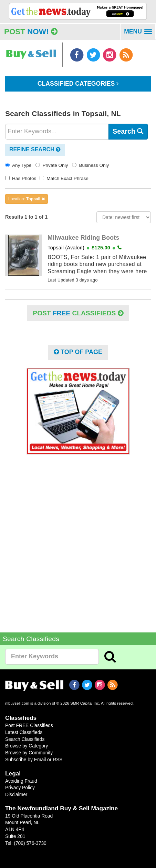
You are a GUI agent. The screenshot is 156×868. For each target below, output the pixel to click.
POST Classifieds (78, 313)
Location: (27, 199)
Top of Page (78, 352)
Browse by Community (29, 753)
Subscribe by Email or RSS (34, 760)
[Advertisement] (78, 538)
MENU (140, 34)
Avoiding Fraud (21, 781)
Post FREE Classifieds (29, 725)
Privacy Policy (20, 788)
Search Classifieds (25, 739)
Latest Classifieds (24, 732)
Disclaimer (16, 794)
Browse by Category (27, 746)
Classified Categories (78, 84)
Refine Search (35, 149)
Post (31, 32)
